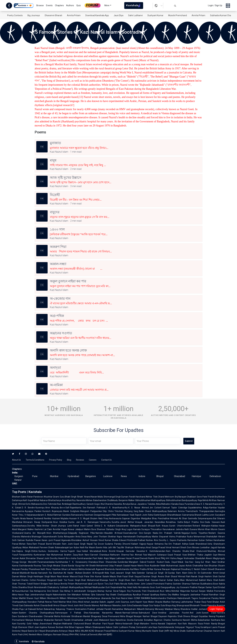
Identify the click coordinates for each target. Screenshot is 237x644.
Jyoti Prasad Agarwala (59, 540)
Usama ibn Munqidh (35, 533)
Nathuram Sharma (119, 555)
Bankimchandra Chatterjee (164, 598)
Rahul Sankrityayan (157, 515)
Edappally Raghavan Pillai (81, 533)
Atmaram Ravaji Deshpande (38, 522)
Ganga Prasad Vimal (161, 547)
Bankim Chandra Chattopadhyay (37, 613)
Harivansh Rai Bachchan (50, 573)
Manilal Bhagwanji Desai (95, 616)
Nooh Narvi (84, 555)
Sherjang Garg (131, 511)
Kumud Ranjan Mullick (202, 591)
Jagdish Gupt (211, 555)
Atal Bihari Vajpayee (74, 627)
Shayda (159, 602)
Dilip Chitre (108, 511)
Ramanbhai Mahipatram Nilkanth (128, 609)
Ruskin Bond (154, 558)
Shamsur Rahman (191, 584)
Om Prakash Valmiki (170, 533)
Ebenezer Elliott (26, 627)
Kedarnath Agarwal (95, 569)
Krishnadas (189, 558)
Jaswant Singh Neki (126, 573)
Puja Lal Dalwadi (28, 609)
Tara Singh (47, 566)
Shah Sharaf (171, 576)
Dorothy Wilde (34, 526)
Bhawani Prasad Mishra (106, 631)
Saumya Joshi (128, 602)
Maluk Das (183, 562)
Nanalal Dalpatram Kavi (170, 624)
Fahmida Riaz (55, 504)
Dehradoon (215, 476)
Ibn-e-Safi (65, 508)
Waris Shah (213, 580)
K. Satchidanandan (156, 551)
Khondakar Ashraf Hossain (84, 540)
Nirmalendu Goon (147, 587)
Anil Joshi (195, 613)
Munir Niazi (56, 576)
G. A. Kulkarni (108, 526)
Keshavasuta (115, 518)
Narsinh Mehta (190, 620)
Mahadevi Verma (149, 624)
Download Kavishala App (97, 15)
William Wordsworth (49, 598)
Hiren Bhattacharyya (57, 533)
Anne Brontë (109, 551)
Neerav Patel (51, 602)
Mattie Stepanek (160, 537)
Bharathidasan (174, 515)
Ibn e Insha (71, 558)
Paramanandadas (46, 562)
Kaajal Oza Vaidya (151, 605)
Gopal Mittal (33, 500)
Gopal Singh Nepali (83, 544)
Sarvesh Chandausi (100, 555)
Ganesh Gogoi (93, 504)
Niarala (34, 573)
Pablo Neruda (121, 584)
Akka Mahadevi (163, 504)
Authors (70, 5)
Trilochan (119, 511)
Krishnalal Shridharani (72, 616)
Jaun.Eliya (118, 15)
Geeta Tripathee (199, 533)
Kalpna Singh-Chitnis (27, 551)
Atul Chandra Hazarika (111, 504)
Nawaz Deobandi (35, 518)
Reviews (80, 460)
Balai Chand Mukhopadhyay (153, 511)
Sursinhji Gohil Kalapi (28, 624)
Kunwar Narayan (162, 569)
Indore (142, 476)
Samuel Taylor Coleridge (175, 508)
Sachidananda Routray (30, 566)
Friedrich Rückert (155, 562)
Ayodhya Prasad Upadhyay (146, 595)
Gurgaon (19, 476)
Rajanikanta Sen (78, 508)
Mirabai (57, 566)
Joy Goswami (183, 587)
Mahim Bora (90, 529)
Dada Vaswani (212, 522)
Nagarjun (186, 533)
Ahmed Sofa (24, 504)
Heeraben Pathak (36, 602)
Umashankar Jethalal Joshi (85, 620)
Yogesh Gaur (74, 551)
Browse (40, 5)
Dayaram (163, 616)
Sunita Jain (74, 522)
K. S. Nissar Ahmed (139, 508)
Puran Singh (74, 580)
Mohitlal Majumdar (181, 591)
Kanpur (18, 480)
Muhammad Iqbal (84, 584)
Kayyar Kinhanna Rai (157, 544)
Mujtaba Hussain (69, 518)
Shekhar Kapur (115, 537)
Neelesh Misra (36, 634)
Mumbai (54, 476)
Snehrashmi (81, 609)
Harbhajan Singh (42, 576)
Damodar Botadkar (144, 620)
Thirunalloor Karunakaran (163, 529)
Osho (191, 573)
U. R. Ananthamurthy (117, 508)
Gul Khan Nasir (209, 562)
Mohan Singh (26, 576)
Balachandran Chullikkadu (106, 500)
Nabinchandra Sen (62, 595)
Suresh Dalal (209, 613)
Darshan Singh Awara (153, 576)
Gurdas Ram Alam (178, 573)
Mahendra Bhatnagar (31, 537)
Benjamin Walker (127, 500)
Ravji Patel (207, 602)
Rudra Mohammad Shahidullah (202, 537)
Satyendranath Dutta (53, 537)
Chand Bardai (68, 566)
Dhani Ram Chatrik (134, 580)
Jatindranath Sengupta (85, 591)
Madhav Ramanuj (171, 602)
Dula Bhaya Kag (168, 605)
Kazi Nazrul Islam (125, 598)
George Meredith (28, 562)
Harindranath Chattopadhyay (137, 537)
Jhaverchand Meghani (50, 624)
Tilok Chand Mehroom (163, 497)
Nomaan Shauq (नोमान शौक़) (66, 634)
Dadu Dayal (171, 562)
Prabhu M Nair (147, 569)
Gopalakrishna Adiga (198, 508)
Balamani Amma (176, 511)
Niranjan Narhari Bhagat (146, 616)
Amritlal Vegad (60, 529)
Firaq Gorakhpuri (203, 627)
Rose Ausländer (152, 566)
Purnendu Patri (139, 591)
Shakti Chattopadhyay (121, 595)
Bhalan (216, 602)
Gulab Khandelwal (198, 544)
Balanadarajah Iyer (64, 547)
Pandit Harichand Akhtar (141, 497)
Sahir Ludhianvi (135, 15)
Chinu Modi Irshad (81, 602)
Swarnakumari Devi (133, 533)
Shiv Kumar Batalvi (100, 576)
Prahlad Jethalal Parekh (99, 609)
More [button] (107, 5)
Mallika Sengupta (181, 595)
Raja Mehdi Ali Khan (207, 500)
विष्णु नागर (165, 558)
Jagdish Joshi (113, 602)
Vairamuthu (105, 522)
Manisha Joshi (119, 605)
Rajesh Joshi (141, 515)
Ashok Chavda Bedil (43, 605)
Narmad (126, 613)
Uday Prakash (116, 566)
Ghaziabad (179, 476)
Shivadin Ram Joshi (63, 544)
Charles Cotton (29, 580)
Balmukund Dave (148, 613)
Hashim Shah (211, 576)
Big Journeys (34, 15)
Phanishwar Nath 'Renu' (40, 569)
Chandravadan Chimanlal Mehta (44, 616)
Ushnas (134, 613)
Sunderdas (123, 562)
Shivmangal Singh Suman (116, 497)
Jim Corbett (156, 508)
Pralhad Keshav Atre (148, 540)
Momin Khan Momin (208, 529)
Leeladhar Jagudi (209, 547)
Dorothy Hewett (58, 558)
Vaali (132, 515)
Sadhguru (48, 634)
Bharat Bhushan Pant (96, 624)
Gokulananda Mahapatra (128, 526)
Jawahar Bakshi (98, 602)
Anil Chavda (85, 605)
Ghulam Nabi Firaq (99, 518)
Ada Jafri (108, 547)
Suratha (115, 522)
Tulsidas (151, 504)
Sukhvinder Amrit (210, 573)
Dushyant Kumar (155, 15)
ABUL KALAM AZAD (85, 631)
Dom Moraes (193, 547)
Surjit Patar (84, 576)
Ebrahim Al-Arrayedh (93, 573)
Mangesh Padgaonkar (91, 511)
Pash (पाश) (23, 634)
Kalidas (215, 526)
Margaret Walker (26, 529)
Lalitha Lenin (208, 515)
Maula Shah (116, 576)
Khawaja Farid (107, 580)
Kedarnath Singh (131, 624)
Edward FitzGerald (128, 540)
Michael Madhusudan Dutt (97, 587)
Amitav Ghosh (50, 526)
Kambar (213, 508)
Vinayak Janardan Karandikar (150, 522)
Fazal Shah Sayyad (132, 576)
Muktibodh (25, 573)
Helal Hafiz (132, 587)
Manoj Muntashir (144, 631)
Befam (40, 609)
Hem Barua (54, 584)
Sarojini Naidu (151, 533)
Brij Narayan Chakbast (185, 497)
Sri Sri (197, 573)
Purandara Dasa (192, 504)
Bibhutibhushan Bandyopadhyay (182, 500)
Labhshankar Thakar (191, 602)
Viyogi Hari (80, 566)
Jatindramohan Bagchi (41, 595)
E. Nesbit (196, 569)
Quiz (79, 5)
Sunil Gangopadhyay (166, 587)
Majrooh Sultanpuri (157, 555)
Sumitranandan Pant (87, 558)
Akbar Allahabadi (31, 547)
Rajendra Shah (175, 616)
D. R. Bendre (28, 508)
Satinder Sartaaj (145, 573)
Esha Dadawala (135, 605)
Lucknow (108, 476)
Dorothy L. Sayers (168, 540)
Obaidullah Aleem (204, 558)
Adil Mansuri (106, 605)
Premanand (114, 616)
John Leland (147, 584)
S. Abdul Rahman (53, 515)
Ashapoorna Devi (43, 591)
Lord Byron (98, 584)
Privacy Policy (56, 460)
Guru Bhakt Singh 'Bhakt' (72, 497)
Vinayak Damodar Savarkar (131, 551)
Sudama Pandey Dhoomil (118, 544)
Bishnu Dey (166, 595)
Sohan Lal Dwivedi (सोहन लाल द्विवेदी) (96, 634)
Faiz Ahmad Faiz (138, 555)
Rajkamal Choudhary (181, 569)
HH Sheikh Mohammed (97, 566)
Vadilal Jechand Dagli (202, 609)
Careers (93, 460)
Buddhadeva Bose (209, 584)
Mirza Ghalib (180, 631)
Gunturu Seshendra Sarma (53, 551)
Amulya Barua (130, 504)
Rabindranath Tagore (188, 598)
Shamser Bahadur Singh (109, 529)
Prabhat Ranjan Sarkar (201, 587)
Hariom (217, 631)
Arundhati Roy (69, 500)
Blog (69, 460)
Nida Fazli (110, 573)
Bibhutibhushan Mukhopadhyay (150, 500)
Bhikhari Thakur (196, 555)
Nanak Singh (197, 576)
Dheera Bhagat (191, 616)
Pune (35, 476)
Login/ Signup (216, 609)
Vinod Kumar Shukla (108, 540)
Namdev (100, 533)
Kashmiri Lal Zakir (43, 529)
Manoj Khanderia (182, 609)
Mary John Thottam (97, 537)
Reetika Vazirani (52, 518)
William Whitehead (68, 598)
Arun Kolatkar (60, 522)
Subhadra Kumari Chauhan (223, 15)
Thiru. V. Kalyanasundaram (31, 515)
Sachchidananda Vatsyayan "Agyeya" (176, 627)
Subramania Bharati (192, 515)
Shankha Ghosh (26, 587)
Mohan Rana (25, 544)
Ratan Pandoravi (35, 497)
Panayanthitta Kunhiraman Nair (35, 555)
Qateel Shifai (93, 526)
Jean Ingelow (41, 627)
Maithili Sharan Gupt (29, 598)
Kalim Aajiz (103, 558)
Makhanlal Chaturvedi (73, 624)
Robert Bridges (41, 584)
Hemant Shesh (179, 547)
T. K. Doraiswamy (78, 562)
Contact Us (106, 460)
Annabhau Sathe (175, 522)
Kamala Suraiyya (141, 529)
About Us (16, 460)
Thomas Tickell (25, 584)
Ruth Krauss (162, 526)
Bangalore (91, 476)
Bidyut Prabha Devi (194, 522)
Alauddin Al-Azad (113, 533)
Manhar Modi (65, 602)
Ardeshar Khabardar (44, 620)
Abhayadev (69, 537)
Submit (189, 441)
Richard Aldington (202, 526)
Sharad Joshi (43, 558)
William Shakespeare (95, 627)
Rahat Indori (79, 526)
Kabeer (109, 627)
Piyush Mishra (115, 624)
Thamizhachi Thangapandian (200, 511)
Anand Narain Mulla (93, 497)
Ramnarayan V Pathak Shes (72, 613)
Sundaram (23, 616)
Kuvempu (40, 508)
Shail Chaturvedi (198, 551)
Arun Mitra (165, 591)
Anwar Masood (70, 576)
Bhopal (160, 476)
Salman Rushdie (25, 540)
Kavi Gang (195, 562)
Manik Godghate (71, 511)
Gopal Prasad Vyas (177, 555)
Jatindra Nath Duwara (186, 529)
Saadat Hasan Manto (133, 566)
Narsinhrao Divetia (124, 620)
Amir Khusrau (52, 508)
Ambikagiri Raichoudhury (74, 504)
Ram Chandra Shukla (177, 551)
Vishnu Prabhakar (178, 537)
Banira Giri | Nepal (36, 631)
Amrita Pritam (74, 15)
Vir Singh (119, 580)
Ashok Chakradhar (195, 566)
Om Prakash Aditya (178, 544)
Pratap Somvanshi (138, 627)
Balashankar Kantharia (209, 620)
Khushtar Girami (51, 497)
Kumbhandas (62, 562)
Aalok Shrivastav (28, 558)
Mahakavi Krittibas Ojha (84, 595)
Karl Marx (135, 569)
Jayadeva (142, 504)
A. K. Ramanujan (90, 522)
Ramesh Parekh (63, 620)
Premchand (159, 584)
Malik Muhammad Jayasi (173, 566)
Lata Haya (153, 627)
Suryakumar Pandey (209, 598)
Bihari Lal (66, 569)
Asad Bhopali (148, 526)
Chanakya (93, 562)
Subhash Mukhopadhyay (72, 587)
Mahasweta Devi (39, 504)
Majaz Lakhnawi (117, 558)
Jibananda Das (108, 598)
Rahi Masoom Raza (193, 624)
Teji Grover (99, 544)
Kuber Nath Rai (81, 547)
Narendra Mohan (84, 500)
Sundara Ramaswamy (73, 515)
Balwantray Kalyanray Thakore (59, 609)
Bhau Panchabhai (161, 518)
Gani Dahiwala (26, 605)
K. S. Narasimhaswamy (212, 504)
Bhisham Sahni (19, 497)
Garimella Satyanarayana (200, 518)
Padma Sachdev (173, 584)
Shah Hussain (152, 580)
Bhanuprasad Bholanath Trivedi (192, 605)
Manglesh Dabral (137, 562)
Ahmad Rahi (184, 576)
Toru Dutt (109, 584)
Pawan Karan (41, 540)
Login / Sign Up (215, 5)
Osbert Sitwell (207, 569)
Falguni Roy (125, 591)
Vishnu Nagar (177, 558)
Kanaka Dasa (178, 504)
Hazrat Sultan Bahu (169, 580)
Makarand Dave (107, 620)
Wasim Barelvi (96, 547)
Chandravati (153, 591)
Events (49, 5)
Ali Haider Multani (73, 573)
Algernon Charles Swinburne (168, 620)
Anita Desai (81, 537)
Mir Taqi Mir (119, 547)
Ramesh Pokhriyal (96, 508)
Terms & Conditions (35, 460)
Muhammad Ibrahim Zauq (64, 555)
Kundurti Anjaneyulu (52, 511)
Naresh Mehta (78, 569)
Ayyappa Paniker (33, 511)
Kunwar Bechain (56, 627)
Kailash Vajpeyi (139, 544)
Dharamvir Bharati (53, 15)
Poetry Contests (15, 15)
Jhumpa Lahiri (65, 526)
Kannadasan (123, 515)
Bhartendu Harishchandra (117, 569)
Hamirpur (196, 476)
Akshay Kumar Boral (108, 591)
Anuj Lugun (127, 529)
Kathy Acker (134, 584)
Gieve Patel (202, 497)
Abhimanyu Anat (143, 547)
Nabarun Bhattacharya (51, 500)
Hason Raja (24, 595)
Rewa (124, 476)
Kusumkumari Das (24, 591)
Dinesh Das (58, 591)
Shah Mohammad (90, 580)
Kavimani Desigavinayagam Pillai (100, 515)
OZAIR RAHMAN (142, 598)
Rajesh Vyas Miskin (145, 602)
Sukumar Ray (103, 595)
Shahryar (129, 547)
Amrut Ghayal (60, 605)
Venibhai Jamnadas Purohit (173, 613)
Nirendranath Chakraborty (47, 587)
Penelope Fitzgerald (47, 580)
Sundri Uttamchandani (180, 526)
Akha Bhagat (127, 616)
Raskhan (57, 569)
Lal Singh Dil (161, 573)
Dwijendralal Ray (118, 587)
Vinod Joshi (73, 605)
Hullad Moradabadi (92, 551)
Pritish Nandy (210, 624)
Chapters (59, 5)
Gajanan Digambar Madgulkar (137, 518)
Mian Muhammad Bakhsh (193, 580)
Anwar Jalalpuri (76, 529)
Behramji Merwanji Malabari (159, 609)
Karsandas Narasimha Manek (106, 613)
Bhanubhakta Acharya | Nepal (60, 631)
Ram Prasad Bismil (42, 544)
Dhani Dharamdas (108, 562)
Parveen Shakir (47, 547)
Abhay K (69, 591)
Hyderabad (73, 476)
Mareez (95, 605)
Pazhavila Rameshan (187, 540)
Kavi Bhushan (211, 566)
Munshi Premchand (178, 15)
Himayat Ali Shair (179, 518)
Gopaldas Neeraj (207, 616)
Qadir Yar (62, 580)
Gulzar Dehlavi (206, 540)
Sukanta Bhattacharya (89, 598)
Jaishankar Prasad (199, 595)
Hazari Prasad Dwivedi (137, 558)
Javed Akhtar (127, 522)
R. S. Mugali (84, 518)
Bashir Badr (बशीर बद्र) (163, 631)
